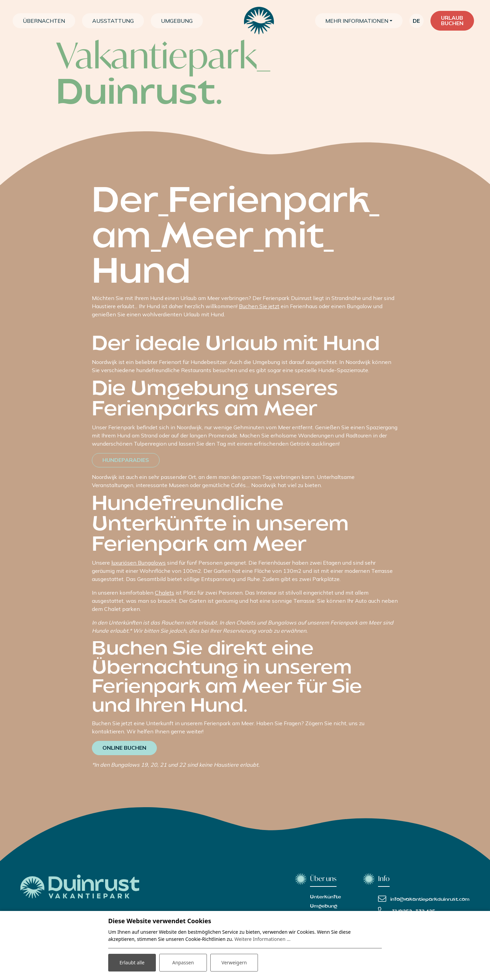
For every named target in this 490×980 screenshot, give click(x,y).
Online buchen (124, 748)
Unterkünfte (325, 897)
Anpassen (183, 962)
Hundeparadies (126, 460)
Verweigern (234, 962)
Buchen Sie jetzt (259, 306)
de (416, 21)
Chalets (165, 593)
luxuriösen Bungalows (138, 563)
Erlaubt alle (132, 962)
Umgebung (324, 906)
